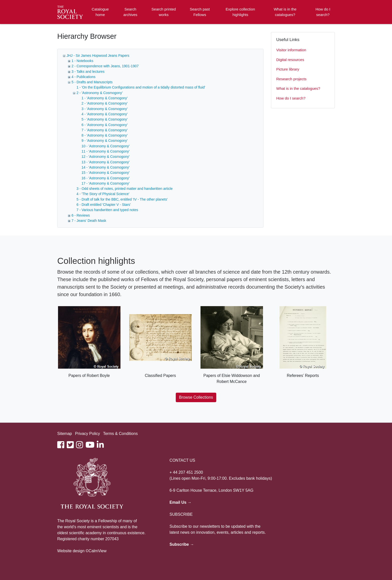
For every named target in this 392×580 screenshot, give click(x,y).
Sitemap (65, 434)
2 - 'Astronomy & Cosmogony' (99, 93)
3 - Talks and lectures (88, 72)
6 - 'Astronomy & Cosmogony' (104, 125)
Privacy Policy (87, 434)
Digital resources (290, 60)
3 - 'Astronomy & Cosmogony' (104, 109)
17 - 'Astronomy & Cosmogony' (105, 183)
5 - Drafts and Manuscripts (92, 82)
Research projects (291, 79)
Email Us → (180, 502)
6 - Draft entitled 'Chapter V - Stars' (104, 205)
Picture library (288, 69)
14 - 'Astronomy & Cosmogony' (105, 167)
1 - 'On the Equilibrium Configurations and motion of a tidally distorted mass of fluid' (141, 87)
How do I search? (323, 12)
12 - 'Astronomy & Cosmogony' (105, 157)
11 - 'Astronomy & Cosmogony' (105, 151)
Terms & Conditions (120, 434)
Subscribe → (182, 544)
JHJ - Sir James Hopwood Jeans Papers (98, 56)
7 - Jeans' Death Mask (89, 221)
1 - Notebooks (82, 61)
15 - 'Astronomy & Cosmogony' (105, 173)
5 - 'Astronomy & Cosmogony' (104, 119)
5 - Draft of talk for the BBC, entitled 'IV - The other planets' (122, 199)
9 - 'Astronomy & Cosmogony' (104, 141)
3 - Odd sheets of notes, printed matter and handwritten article (124, 189)
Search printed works (164, 12)
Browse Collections (196, 397)
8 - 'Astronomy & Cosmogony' (104, 135)
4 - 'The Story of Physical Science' (103, 194)
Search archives (130, 12)
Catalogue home (100, 12)
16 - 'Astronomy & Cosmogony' (105, 178)
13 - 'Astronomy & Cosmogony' (105, 162)
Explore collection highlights (240, 12)
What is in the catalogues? (285, 12)
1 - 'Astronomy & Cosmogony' (104, 98)
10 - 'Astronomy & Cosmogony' (105, 146)
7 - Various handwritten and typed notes (107, 210)
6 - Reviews (81, 215)
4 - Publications (83, 77)
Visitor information (291, 50)
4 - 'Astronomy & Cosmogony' (104, 114)
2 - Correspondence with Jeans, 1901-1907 (105, 66)
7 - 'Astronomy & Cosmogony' (104, 130)
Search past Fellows (200, 12)
